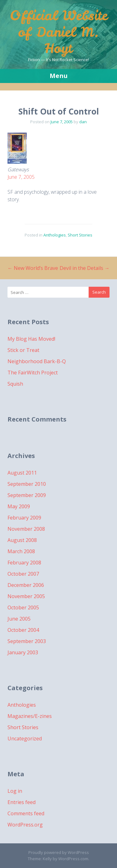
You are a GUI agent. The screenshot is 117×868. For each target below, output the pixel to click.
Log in (15, 791)
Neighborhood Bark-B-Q (37, 361)
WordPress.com (73, 859)
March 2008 (21, 551)
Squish (15, 384)
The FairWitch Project (33, 373)
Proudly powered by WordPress (59, 852)
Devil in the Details (85, 268)
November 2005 (26, 596)
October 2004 (23, 630)
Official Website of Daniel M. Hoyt (59, 32)
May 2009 (19, 506)
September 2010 (27, 484)
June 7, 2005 (21, 177)
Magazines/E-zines (30, 716)
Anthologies (55, 235)
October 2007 (23, 574)
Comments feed (26, 813)
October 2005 (23, 607)
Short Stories (80, 235)
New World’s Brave (33, 268)
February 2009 (24, 518)
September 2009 (27, 495)
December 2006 (26, 585)
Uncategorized (25, 739)
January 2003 (23, 652)
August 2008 (22, 540)
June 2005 (19, 619)
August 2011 (22, 473)
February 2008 (24, 563)
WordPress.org (25, 825)
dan (83, 122)
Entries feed (22, 802)
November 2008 (26, 529)
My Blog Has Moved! (31, 339)
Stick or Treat (23, 350)
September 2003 (27, 641)
